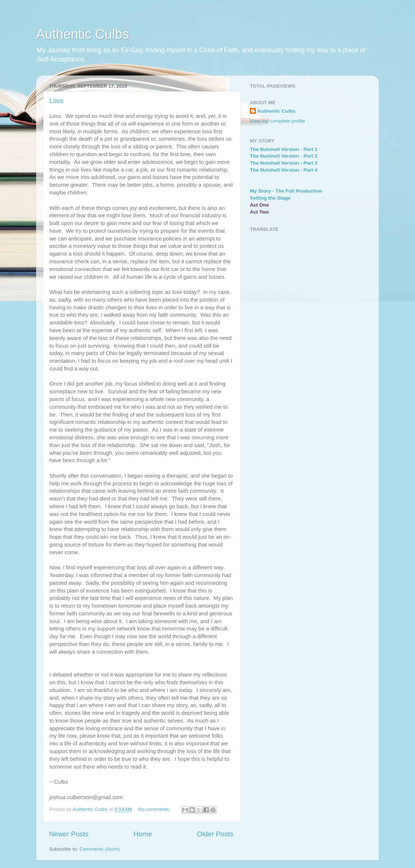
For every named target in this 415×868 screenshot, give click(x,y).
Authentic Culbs (83, 34)
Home (143, 834)
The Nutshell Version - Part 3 (284, 163)
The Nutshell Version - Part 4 (284, 170)
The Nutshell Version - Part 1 (284, 149)
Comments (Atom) (100, 849)
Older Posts (215, 834)
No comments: (155, 809)
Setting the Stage (270, 198)
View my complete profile (278, 121)
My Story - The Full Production (286, 191)
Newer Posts (69, 834)
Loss (56, 101)
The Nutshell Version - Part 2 (284, 156)
